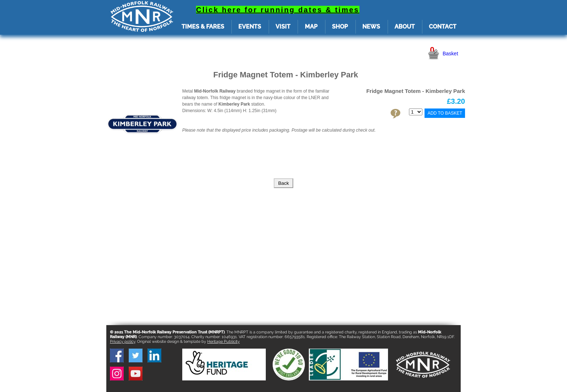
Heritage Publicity (223, 342)
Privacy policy (123, 342)
